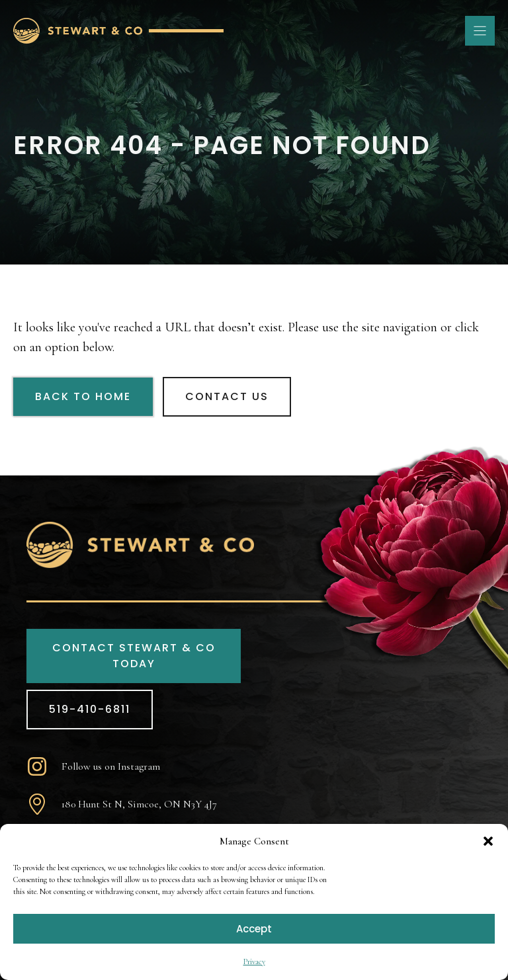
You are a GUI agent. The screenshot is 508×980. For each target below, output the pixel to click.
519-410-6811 (90, 709)
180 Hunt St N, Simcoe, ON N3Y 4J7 (139, 804)
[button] (488, 841)
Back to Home (83, 396)
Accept (254, 929)
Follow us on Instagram (111, 766)
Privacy (254, 961)
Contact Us (227, 396)
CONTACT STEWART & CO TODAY (134, 656)
